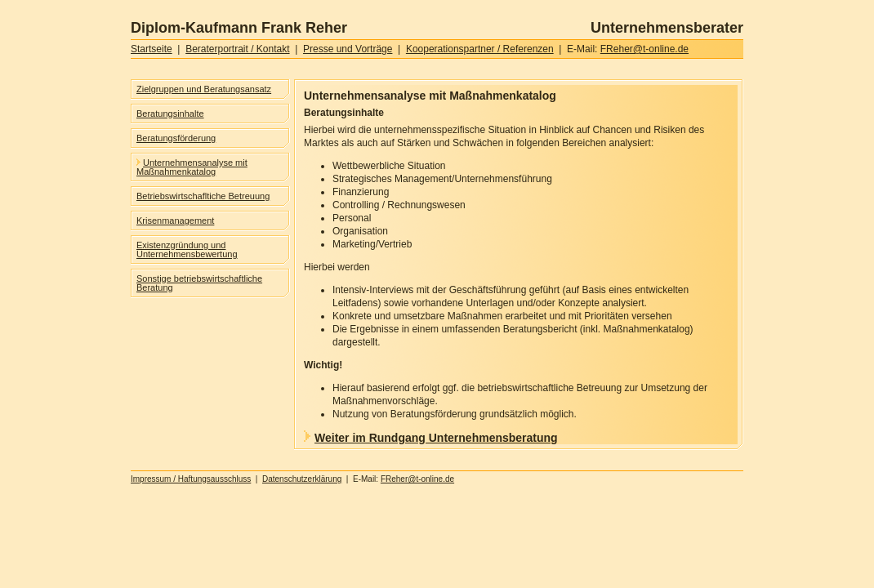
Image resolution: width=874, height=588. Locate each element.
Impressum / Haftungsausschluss (191, 479)
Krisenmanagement (175, 220)
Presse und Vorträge (348, 49)
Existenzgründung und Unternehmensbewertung (187, 249)
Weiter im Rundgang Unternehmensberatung (431, 438)
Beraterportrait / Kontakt (237, 49)
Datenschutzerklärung (302, 479)
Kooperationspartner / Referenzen (480, 49)
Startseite (152, 49)
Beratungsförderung (176, 138)
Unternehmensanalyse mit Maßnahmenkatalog (192, 167)
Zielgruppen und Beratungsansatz (204, 89)
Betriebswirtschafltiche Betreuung (203, 196)
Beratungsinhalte (170, 114)
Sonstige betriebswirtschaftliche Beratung (199, 283)
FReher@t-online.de (644, 49)
